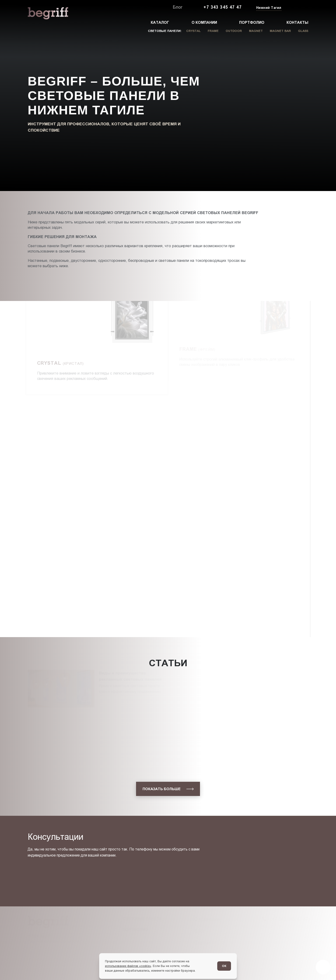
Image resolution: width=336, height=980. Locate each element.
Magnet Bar (280, 31)
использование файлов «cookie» (128, 966)
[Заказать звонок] (297, 7)
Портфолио (252, 22)
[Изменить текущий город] (268, 8)
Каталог (160, 22)
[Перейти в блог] (323, 967)
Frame (213, 31)
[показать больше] (168, 789)
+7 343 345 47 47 (223, 7)
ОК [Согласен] (224, 966)
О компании (204, 22)
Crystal (193, 31)
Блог (178, 7)
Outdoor (234, 31)
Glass (303, 31)
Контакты (297, 22)
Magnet (256, 31)
